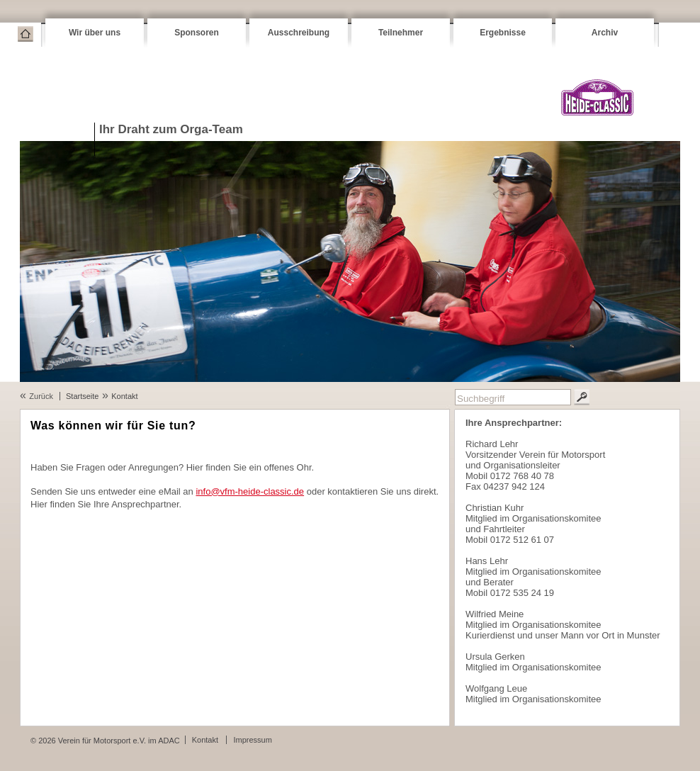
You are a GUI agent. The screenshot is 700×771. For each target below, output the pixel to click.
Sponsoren (197, 33)
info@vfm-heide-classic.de (250, 491)
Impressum (252, 740)
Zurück (41, 396)
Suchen (582, 397)
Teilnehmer (401, 33)
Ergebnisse (503, 33)
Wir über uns (95, 33)
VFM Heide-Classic (597, 97)
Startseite (26, 34)
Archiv (605, 33)
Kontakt (124, 396)
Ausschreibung (299, 33)
